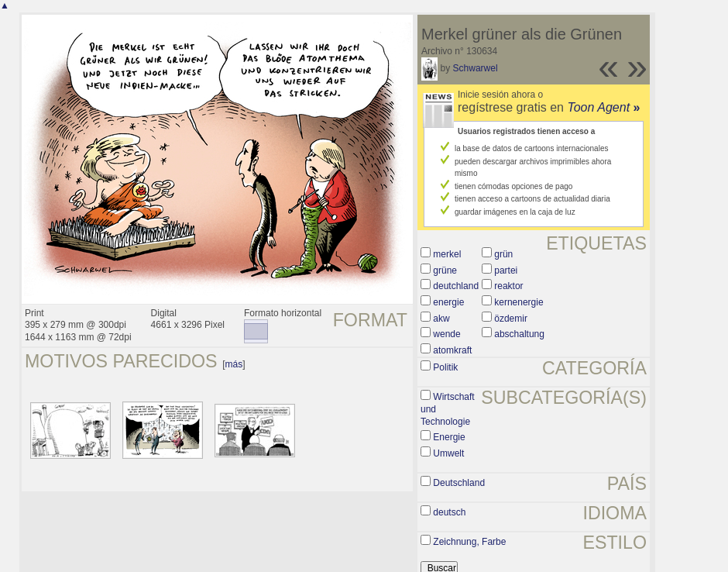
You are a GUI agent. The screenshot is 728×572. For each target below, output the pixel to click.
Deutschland (459, 483)
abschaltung (519, 334)
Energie (449, 437)
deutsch (449, 512)
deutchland (456, 286)
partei (506, 270)
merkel (447, 254)
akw (441, 319)
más (234, 364)
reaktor (508, 286)
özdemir (511, 319)
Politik (445, 367)
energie (448, 302)
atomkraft (452, 350)
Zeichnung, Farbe (469, 542)
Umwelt (448, 453)
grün (503, 254)
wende (446, 334)
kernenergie (519, 302)
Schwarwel (476, 68)
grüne (445, 270)
